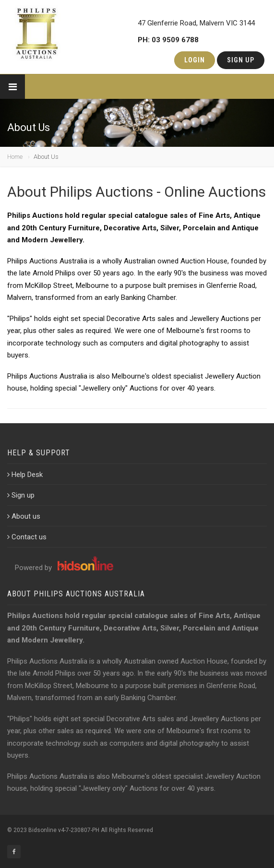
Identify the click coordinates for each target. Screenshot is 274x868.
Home (15, 157)
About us (24, 516)
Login (195, 60)
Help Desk (25, 475)
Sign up (21, 495)
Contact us (27, 537)
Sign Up (241, 60)
